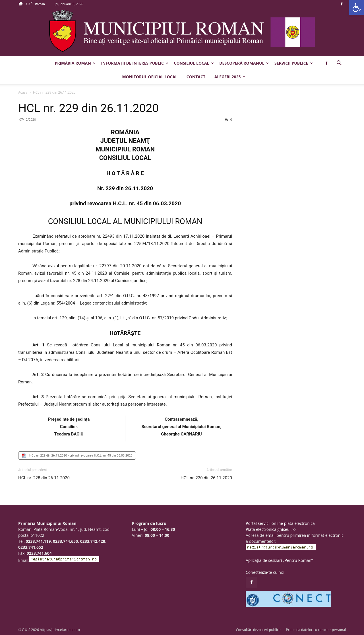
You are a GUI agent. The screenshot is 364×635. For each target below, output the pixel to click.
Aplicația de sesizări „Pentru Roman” (279, 560)
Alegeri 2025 (230, 77)
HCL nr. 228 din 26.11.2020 (44, 478)
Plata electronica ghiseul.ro (271, 529)
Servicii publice (293, 63)
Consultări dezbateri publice (258, 630)
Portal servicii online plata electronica (280, 523)
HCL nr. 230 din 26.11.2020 (206, 478)
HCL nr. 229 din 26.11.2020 (88, 108)
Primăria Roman (75, 63)
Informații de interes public (135, 63)
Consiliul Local (194, 63)
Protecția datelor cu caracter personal (316, 630)
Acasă (23, 92)
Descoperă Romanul (244, 63)
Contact (196, 77)
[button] (357, 7)
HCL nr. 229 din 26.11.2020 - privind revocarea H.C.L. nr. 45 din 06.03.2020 (81, 456)
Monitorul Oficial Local (150, 77)
